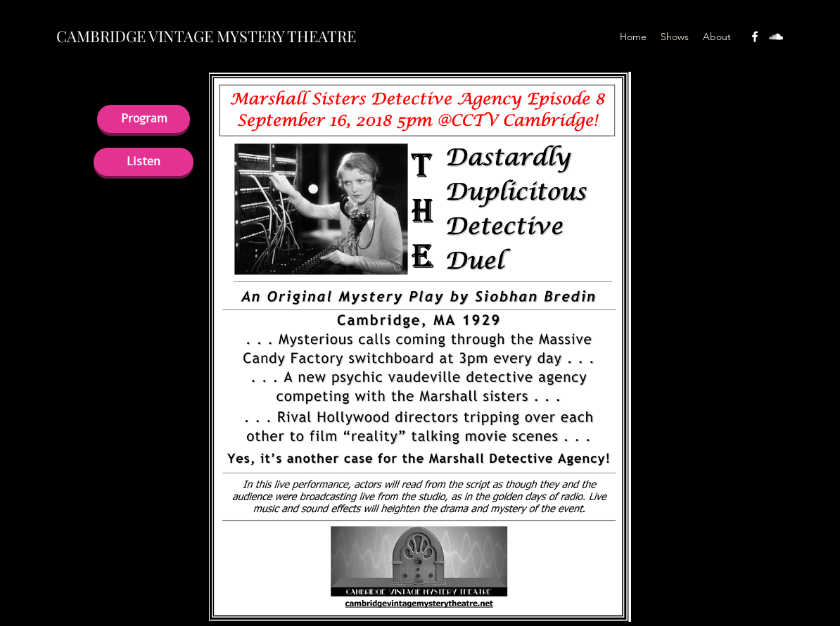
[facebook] (755, 37)
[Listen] (144, 162)
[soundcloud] (776, 37)
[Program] (144, 119)
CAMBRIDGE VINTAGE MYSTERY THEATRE (206, 36)
